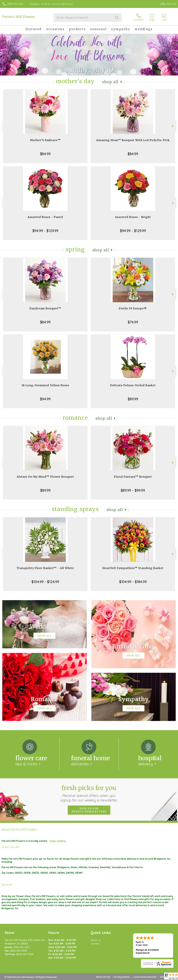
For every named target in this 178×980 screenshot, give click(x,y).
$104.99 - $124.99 (45, 582)
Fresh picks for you (89, 793)
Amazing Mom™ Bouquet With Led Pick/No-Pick (133, 140)
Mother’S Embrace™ (45, 140)
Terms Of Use (103, 977)
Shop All (110, 82)
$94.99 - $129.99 (45, 231)
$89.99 (133, 399)
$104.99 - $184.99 (133, 582)
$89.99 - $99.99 (133, 490)
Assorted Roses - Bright (133, 217)
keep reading (58, 841)
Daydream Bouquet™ (45, 308)
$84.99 (45, 154)
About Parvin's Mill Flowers (19, 829)
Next (173, 126)
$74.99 (133, 322)
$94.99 (45, 399)
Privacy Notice (122, 977)
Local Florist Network (145, 977)
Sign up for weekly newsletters (89, 810)
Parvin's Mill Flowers (18, 17)
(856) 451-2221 (15, 4)
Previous (5, 126)
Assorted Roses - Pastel (45, 217)
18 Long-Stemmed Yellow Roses (45, 385)
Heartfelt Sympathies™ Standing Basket (133, 568)
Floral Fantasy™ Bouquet (133, 477)
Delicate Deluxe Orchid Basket (133, 385)
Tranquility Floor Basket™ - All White (45, 568)
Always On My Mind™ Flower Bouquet (45, 477)
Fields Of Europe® (133, 308)
